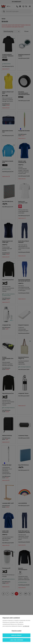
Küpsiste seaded (16, 631)
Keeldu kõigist (16, 635)
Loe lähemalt (26, 626)
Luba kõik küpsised (17, 640)
